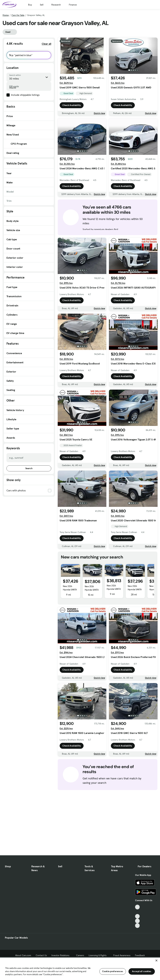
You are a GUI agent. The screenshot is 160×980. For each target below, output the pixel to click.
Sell (42, 5)
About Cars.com (23, 955)
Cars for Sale (18, 15)
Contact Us (41, 955)
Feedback (140, 955)
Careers (80, 955)
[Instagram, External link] (137, 921)
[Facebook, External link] (137, 912)
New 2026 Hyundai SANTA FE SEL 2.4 (70, 590)
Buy (30, 5)
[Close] (156, 960)
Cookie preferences (113, 971)
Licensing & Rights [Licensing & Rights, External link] (99, 955)
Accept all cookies (142, 971)
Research (56, 5)
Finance (73, 5)
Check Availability (72, 105)
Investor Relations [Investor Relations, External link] (61, 955)
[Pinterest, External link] (137, 926)
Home (6, 15)
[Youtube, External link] (137, 916)
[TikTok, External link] (137, 907)
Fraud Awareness (122, 955)
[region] (80, 968)
